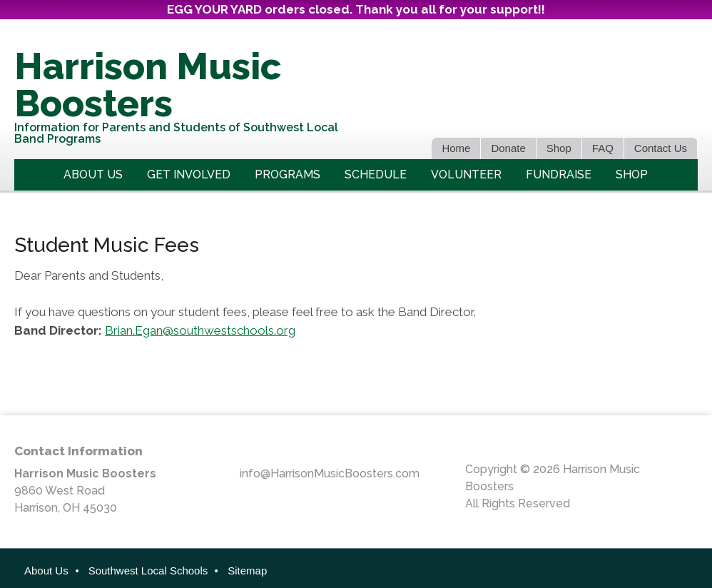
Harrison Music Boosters (148, 85)
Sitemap (247, 571)
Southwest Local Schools (148, 571)
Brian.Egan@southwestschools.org (200, 330)
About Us (46, 571)
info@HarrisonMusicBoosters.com (330, 473)
